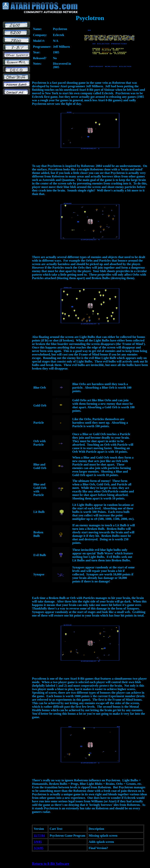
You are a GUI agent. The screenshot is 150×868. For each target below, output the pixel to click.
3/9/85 (38, 842)
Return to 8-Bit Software (51, 864)
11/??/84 (39, 836)
